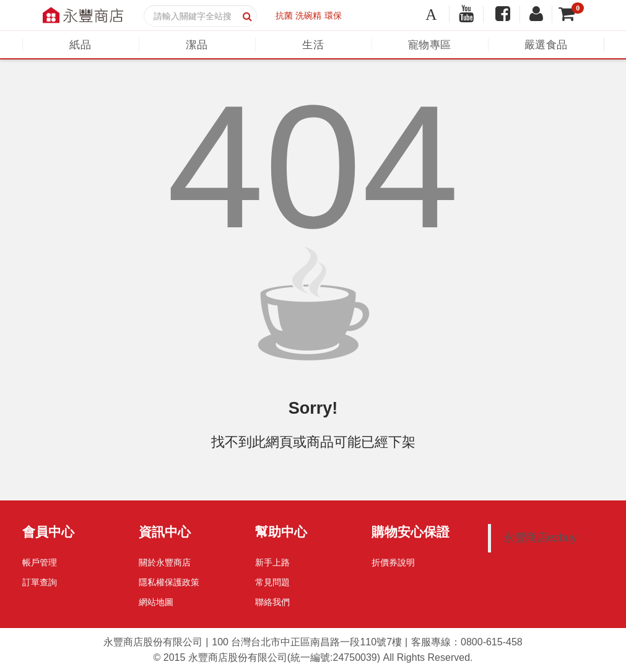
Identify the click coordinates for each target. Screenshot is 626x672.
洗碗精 (308, 15)
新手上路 (272, 562)
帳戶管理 (40, 562)
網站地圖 (156, 602)
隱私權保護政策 (169, 582)
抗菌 (284, 15)
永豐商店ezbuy (540, 538)
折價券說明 (393, 562)
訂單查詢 (40, 582)
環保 (333, 15)
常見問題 (272, 582)
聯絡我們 (272, 602)
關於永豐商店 (165, 562)
